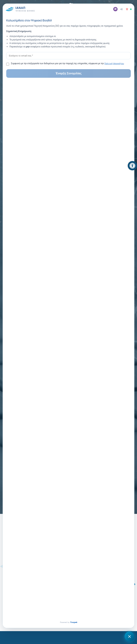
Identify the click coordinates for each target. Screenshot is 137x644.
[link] (132, 166)
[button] (114, 8)
